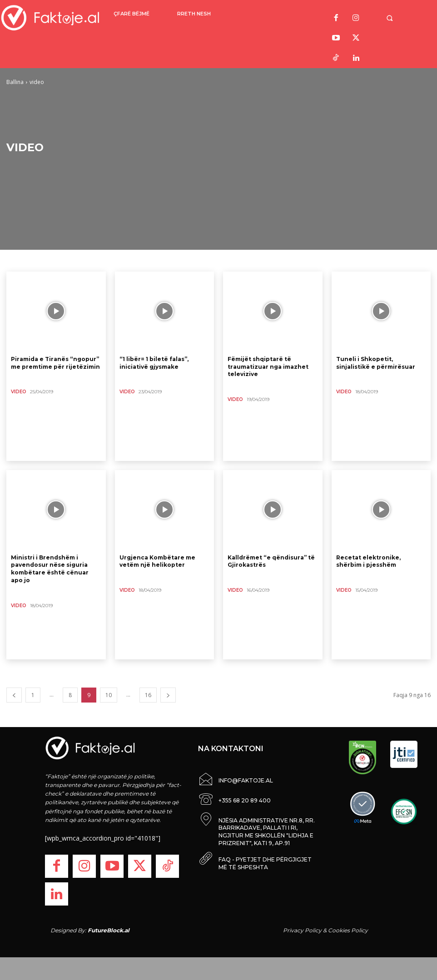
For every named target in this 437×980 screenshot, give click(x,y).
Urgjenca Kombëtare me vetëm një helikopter (157, 561)
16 (148, 695)
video (19, 392)
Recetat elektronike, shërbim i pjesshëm (368, 561)
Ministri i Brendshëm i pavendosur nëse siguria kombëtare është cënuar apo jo (50, 569)
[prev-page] (14, 695)
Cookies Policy (348, 930)
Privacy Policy (302, 930)
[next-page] (168, 695)
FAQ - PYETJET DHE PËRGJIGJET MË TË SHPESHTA (265, 860)
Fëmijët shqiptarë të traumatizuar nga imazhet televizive (268, 367)
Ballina (15, 82)
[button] (397, 18)
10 (109, 695)
